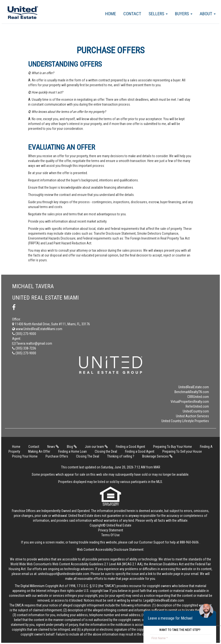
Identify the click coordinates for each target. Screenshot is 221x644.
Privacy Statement (111, 530)
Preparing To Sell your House (182, 451)
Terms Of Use (110, 535)
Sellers (158, 14)
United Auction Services (192, 416)
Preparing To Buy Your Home (173, 447)
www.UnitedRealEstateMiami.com (37, 329)
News (53, 447)
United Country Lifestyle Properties (185, 421)
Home (111, 14)
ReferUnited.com (197, 406)
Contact (132, 14)
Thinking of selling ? (121, 456)
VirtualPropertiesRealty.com (190, 402)
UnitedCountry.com (196, 411)
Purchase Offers (57, 456)
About (208, 14)
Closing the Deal (106, 451)
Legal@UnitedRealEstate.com (164, 600)
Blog (72, 447)
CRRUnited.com (198, 397)
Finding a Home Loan (72, 451)
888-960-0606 (189, 542)
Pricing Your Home (25, 456)
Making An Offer (39, 451)
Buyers (184, 14)
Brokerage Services (157, 456)
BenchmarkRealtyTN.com (192, 392)
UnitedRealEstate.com (194, 387)
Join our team (96, 447)
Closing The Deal (88, 456)
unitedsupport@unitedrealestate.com (64, 574)
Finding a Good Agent (130, 447)
